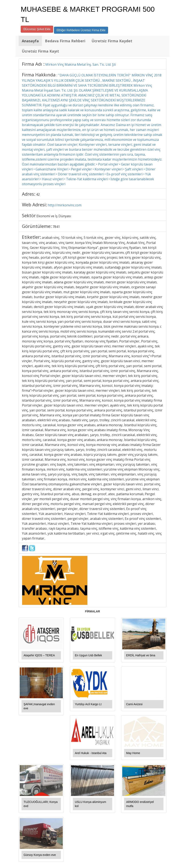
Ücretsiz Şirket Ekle (37, 29)
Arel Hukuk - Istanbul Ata (91, 753)
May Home (133, 753)
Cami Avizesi (134, 704)
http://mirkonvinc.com (65, 205)
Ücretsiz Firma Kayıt (40, 51)
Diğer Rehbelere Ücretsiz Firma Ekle (81, 30)
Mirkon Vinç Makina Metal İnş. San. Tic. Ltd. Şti (81, 64)
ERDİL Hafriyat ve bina (141, 655)
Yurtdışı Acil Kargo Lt (88, 704)
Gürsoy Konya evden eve (40, 855)
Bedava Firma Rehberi (65, 41)
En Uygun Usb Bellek (88, 655)
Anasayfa (30, 41)
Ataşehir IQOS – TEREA (39, 655)
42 (38, 194)
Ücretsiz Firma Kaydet (112, 41)
